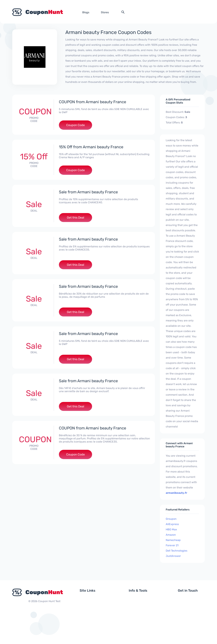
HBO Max (171, 529)
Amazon (171, 535)
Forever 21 (172, 545)
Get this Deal (75, 218)
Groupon (171, 519)
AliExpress (172, 524)
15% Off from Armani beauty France (91, 147)
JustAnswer (173, 556)
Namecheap (173, 540)
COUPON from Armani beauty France (92, 102)
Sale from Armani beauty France (88, 192)
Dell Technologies (177, 551)
